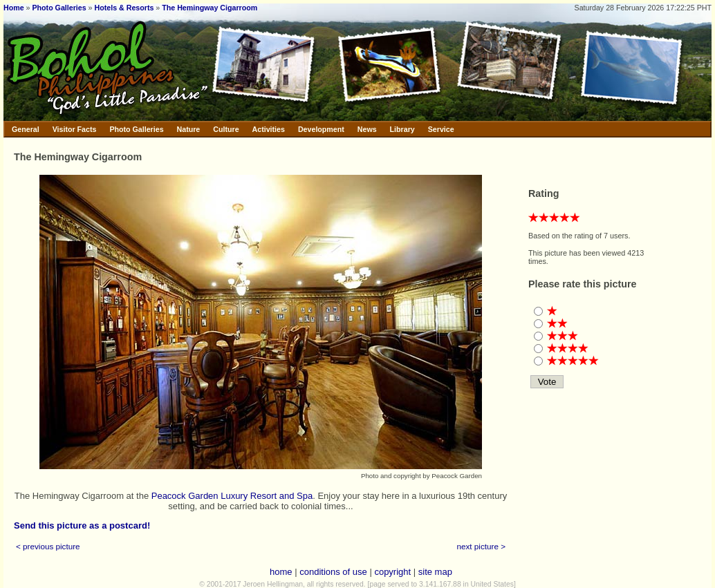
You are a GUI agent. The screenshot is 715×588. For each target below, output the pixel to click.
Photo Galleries (59, 8)
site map (435, 572)
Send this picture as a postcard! (82, 525)
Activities (269, 129)
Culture (226, 129)
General (26, 129)
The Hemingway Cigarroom (210, 8)
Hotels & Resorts (124, 8)
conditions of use (333, 572)
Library (402, 129)
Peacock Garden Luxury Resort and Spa (232, 496)
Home (14, 8)
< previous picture (48, 546)
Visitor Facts (75, 129)
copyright (392, 572)
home (281, 572)
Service (441, 129)
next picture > (482, 546)
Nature (189, 129)
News (367, 129)
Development (321, 129)
